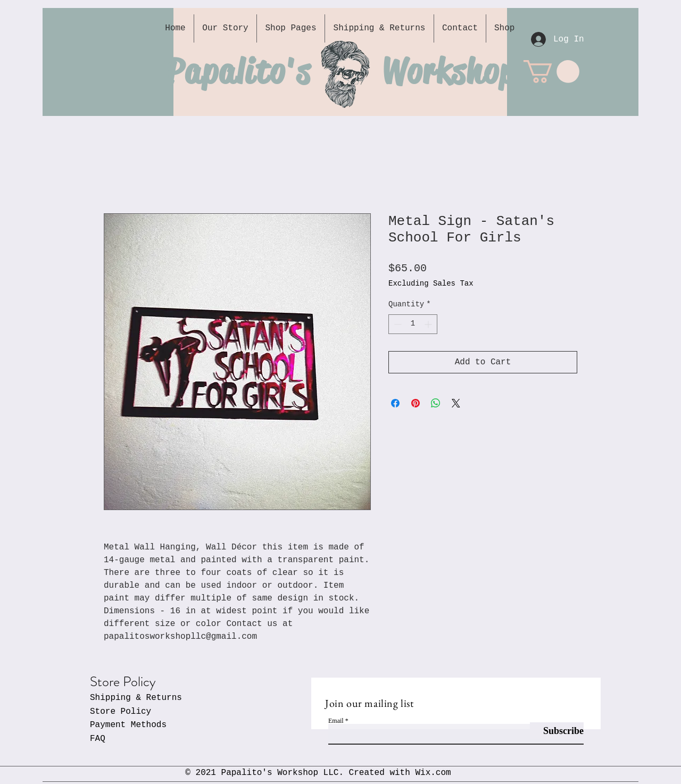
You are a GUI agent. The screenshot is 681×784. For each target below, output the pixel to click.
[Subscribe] (557, 731)
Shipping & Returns (136, 698)
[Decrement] (397, 324)
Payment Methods (128, 725)
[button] (551, 72)
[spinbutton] (413, 324)
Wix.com (433, 773)
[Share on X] (456, 403)
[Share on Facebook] (395, 403)
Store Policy (121, 712)
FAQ (98, 739)
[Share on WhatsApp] (436, 403)
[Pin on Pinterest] (416, 403)
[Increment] (429, 324)
